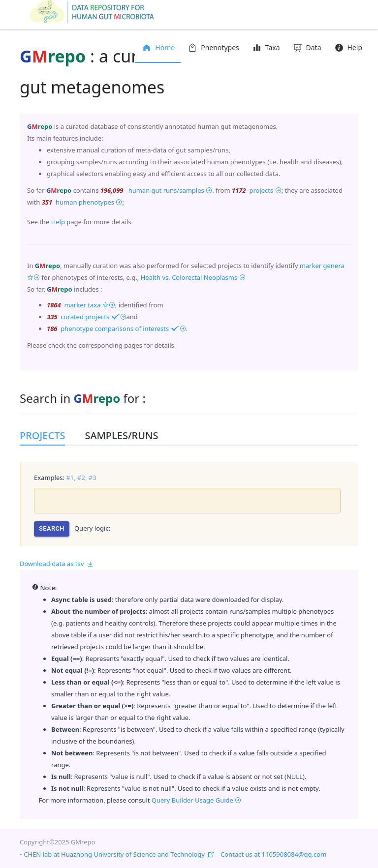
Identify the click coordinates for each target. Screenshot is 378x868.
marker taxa (89, 305)
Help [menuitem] (348, 47)
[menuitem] (213, 48)
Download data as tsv (57, 564)
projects (265, 190)
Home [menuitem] (158, 47)
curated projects (93, 317)
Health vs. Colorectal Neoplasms (193, 277)
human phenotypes (88, 202)
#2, (82, 478)
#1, (71, 478)
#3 (93, 478)
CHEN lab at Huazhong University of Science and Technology (119, 854)
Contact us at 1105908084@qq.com (273, 854)
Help (58, 222)
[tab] (47, 436)
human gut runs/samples (169, 190)
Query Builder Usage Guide (196, 800)
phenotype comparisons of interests (123, 329)
